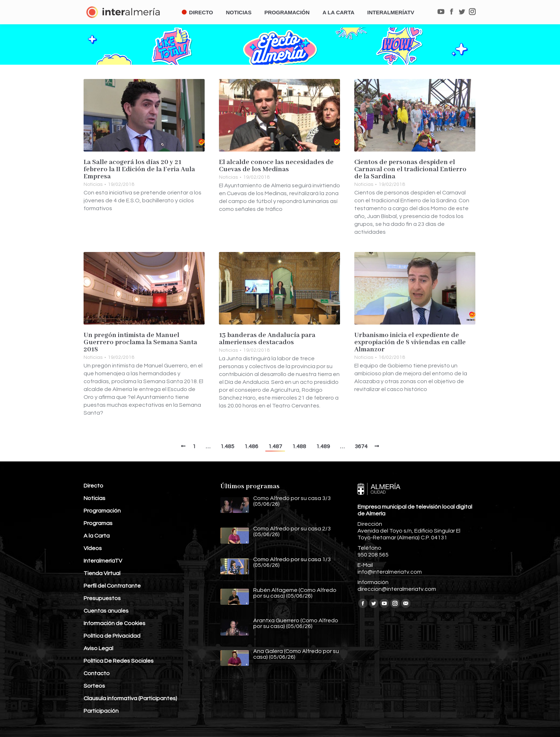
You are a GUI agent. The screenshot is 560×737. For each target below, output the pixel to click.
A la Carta (97, 536)
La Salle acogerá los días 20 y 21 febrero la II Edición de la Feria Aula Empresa (139, 169)
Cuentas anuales (106, 611)
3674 (361, 446)
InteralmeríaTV (103, 561)
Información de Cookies (114, 623)
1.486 (251, 446)
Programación (102, 511)
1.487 (275, 446)
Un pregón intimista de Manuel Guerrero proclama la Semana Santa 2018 (140, 342)
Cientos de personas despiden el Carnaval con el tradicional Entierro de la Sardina (410, 169)
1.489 (323, 446)
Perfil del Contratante (112, 586)
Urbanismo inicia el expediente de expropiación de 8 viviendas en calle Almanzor (410, 342)
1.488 (299, 446)
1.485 (227, 446)
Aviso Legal (98, 648)
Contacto (97, 673)
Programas (98, 523)
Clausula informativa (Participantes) (130, 698)
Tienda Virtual (102, 573)
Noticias (93, 184)
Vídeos (93, 548)
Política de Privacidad (112, 636)
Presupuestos (102, 598)
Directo (93, 486)
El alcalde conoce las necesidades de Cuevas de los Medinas (276, 166)
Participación (101, 711)
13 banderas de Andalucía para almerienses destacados (267, 339)
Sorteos (94, 686)
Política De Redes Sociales (119, 661)
